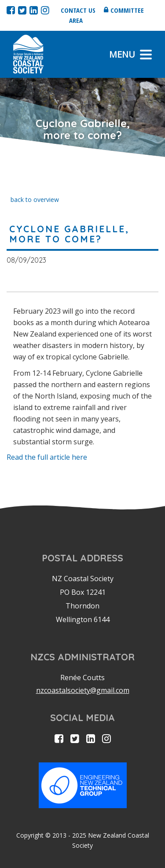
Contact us (78, 10)
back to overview (35, 200)
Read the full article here (47, 457)
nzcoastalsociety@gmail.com (83, 690)
